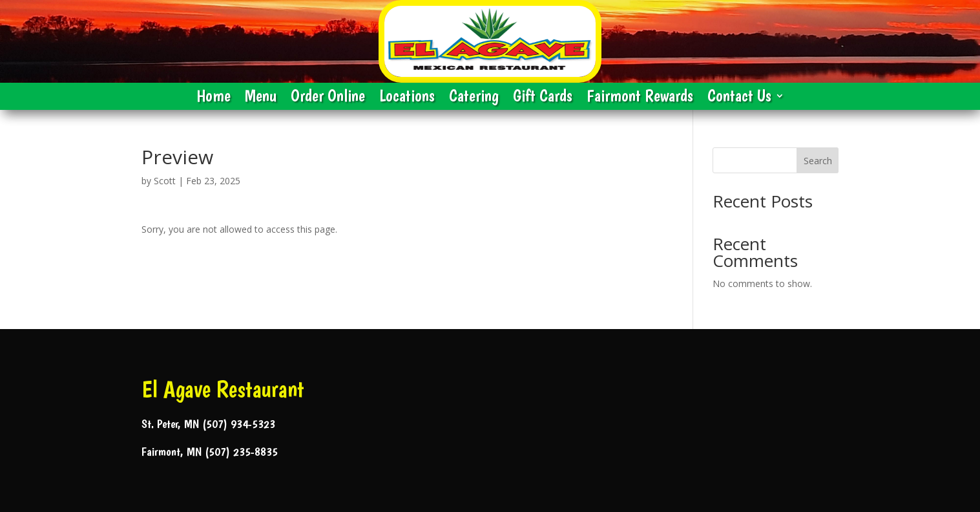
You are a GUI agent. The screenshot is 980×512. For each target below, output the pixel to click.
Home (214, 98)
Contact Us (739, 98)
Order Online (328, 98)
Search (818, 161)
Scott (165, 181)
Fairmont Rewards (640, 98)
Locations (407, 98)
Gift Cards (543, 98)
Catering (474, 98)
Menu (261, 98)
